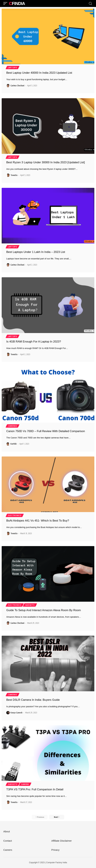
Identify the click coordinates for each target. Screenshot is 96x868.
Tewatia (14, 175)
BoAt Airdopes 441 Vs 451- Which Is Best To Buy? (38, 521)
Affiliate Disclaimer (62, 841)
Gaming (25, 784)
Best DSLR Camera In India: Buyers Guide (33, 700)
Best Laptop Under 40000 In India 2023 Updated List (39, 73)
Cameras (13, 426)
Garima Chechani (17, 86)
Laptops (13, 68)
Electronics (15, 515)
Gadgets (30, 605)
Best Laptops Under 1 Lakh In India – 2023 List (36, 252)
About (7, 831)
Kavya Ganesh (16, 713)
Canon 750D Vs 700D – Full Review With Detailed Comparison (46, 431)
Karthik (14, 444)
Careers (8, 850)
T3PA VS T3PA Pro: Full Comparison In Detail (35, 789)
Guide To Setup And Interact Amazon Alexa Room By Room (44, 610)
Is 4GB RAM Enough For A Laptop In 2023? (34, 342)
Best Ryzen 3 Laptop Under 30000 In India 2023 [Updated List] (46, 162)
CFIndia (17, 3)
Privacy (55, 850)
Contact (8, 841)
